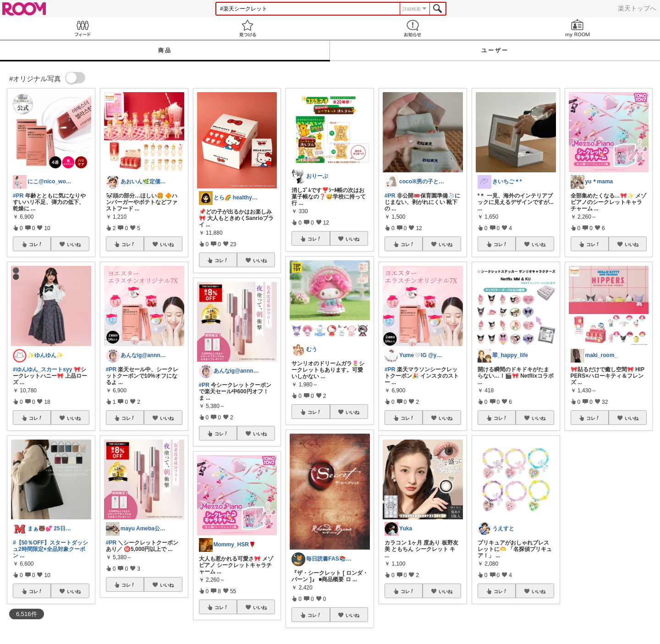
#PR (18, 196)
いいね (74, 244)
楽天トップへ (637, 8)
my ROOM (577, 28)
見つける (247, 28)
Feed (82, 28)
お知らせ (412, 28)
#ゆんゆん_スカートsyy (42, 369)
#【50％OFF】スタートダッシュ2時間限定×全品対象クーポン (50, 549)
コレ (36, 244)
